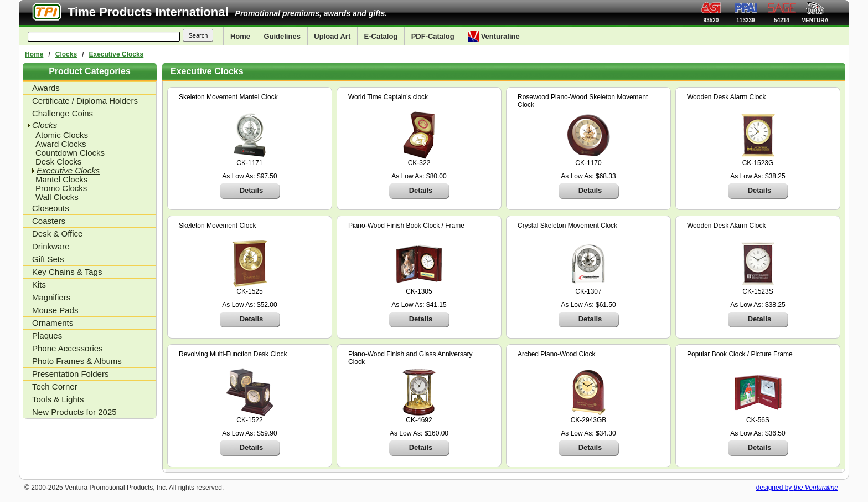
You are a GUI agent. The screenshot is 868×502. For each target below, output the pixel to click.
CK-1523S (758, 291)
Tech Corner (55, 386)
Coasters (49, 221)
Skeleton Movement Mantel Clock (228, 97)
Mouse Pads (55, 310)
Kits (39, 285)
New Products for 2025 (74, 412)
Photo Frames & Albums (77, 361)
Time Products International (148, 12)
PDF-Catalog (433, 36)
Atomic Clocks (62, 135)
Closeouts (51, 208)
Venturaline (494, 37)
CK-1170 (588, 163)
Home (240, 36)
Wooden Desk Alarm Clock (727, 97)
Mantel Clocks (61, 180)
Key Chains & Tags (67, 272)
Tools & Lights (58, 399)
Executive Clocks (117, 54)
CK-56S (758, 420)
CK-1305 (419, 291)
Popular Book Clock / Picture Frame (740, 354)
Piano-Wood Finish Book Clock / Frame (406, 226)
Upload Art (332, 36)
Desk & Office (57, 234)
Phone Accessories (68, 348)
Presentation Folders (70, 374)
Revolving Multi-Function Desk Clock (233, 354)
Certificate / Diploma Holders (85, 101)
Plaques (47, 335)
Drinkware (51, 246)
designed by (797, 488)
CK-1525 (249, 291)
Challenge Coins (63, 113)
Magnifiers (51, 297)
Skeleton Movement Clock (217, 226)
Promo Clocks (61, 188)
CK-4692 (419, 420)
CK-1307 (588, 291)
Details (252, 190)
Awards (46, 88)
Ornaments (53, 323)
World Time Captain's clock (388, 97)
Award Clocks (61, 144)
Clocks (66, 54)
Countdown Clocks (70, 153)
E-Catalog (381, 36)
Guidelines (282, 36)
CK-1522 (249, 420)
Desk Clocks (58, 162)
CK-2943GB (589, 420)
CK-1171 (249, 163)
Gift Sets (48, 259)
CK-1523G (758, 163)
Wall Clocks (57, 197)
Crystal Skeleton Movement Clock (567, 226)
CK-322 (419, 163)
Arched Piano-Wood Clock (557, 354)
